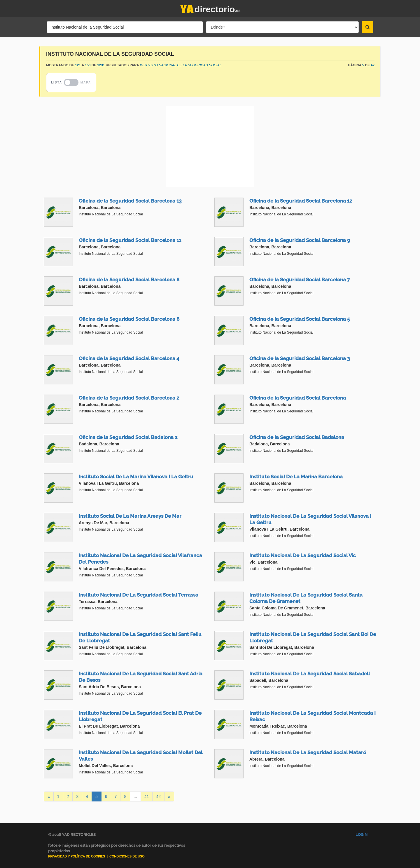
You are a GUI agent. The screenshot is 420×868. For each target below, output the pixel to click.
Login (362, 835)
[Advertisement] (210, 147)
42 (158, 796)
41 (147, 796)
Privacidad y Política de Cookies (77, 856)
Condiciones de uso (127, 856)
